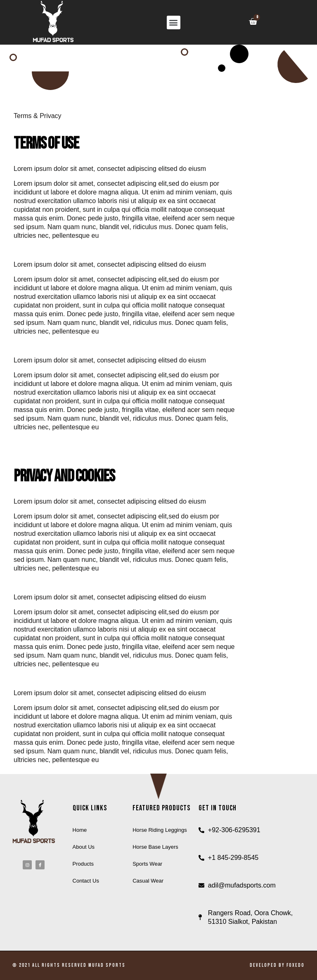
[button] (174, 22)
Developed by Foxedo (277, 965)
